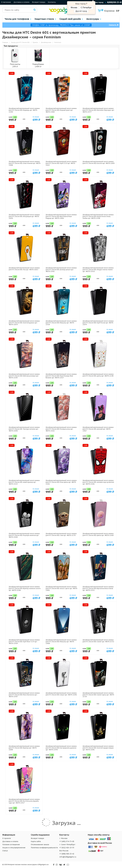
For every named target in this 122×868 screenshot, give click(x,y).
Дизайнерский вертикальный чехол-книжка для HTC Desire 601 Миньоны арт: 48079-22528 (61, 323)
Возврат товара (39, 2)
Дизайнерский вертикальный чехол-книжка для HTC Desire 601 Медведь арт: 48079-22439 (24, 110)
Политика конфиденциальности (44, 848)
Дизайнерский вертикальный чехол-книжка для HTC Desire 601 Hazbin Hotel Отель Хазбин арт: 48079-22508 (98, 216)
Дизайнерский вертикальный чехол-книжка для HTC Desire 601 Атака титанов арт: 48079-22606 (25, 163)
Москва (74, 8)
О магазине (6, 2)
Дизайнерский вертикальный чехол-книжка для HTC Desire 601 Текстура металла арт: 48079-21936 (24, 429)
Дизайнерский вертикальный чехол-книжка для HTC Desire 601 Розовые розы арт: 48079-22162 (61, 429)
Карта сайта (36, 841)
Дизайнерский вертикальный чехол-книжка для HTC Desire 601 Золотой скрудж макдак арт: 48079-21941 (98, 748)
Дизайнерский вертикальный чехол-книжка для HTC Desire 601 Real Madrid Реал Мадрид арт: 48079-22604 (61, 216)
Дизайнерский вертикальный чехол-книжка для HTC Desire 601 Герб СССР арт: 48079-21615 (61, 163)
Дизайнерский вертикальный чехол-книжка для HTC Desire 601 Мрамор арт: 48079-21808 (24, 748)
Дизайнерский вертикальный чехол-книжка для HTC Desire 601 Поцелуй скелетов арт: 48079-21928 (24, 535)
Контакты (52, 2)
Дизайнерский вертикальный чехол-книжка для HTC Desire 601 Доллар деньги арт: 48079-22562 (61, 270)
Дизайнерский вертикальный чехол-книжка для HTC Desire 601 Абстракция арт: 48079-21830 (24, 216)
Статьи (5, 851)
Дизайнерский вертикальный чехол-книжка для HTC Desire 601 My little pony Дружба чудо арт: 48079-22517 (24, 801)
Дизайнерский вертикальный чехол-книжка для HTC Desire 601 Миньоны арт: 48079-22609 (61, 642)
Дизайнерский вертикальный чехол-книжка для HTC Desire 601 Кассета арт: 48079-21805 (99, 162)
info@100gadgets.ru (68, 857)
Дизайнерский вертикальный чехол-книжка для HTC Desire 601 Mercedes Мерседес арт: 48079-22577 (98, 110)
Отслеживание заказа (40, 845)
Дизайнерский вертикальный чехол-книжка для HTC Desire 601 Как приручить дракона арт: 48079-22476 (61, 748)
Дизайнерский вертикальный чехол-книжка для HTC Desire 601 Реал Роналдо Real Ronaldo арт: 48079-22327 (61, 376)
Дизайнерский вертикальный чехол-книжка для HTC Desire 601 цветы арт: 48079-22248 (98, 375)
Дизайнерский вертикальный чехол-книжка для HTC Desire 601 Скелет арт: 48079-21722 (98, 641)
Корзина (108, 11)
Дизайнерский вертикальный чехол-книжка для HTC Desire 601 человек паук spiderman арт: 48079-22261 (98, 482)
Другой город (81, 11)
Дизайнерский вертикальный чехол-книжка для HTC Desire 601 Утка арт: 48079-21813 (24, 269)
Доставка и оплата (21, 2)
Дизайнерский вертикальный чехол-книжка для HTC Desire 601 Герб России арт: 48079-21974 (98, 323)
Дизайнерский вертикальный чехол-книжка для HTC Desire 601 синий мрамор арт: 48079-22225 (24, 482)
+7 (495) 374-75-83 (67, 841)
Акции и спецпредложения (14, 848)
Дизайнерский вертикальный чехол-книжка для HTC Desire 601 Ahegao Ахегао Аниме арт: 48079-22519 (98, 270)
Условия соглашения (11, 845)
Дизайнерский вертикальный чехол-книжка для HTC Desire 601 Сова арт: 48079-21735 (61, 534)
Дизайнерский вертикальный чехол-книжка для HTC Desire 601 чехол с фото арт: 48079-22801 (62, 588)
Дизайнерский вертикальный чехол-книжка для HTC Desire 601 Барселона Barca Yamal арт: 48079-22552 (98, 588)
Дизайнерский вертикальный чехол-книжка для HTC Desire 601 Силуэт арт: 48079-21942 (61, 694)
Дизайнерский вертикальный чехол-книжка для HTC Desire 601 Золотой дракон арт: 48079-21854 (24, 323)
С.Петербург (86, 8)
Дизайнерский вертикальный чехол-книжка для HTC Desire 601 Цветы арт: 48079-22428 (98, 534)
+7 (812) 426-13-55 (67, 848)
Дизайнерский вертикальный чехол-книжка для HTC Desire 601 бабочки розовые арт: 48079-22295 (24, 376)
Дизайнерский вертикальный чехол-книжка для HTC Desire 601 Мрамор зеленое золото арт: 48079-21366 (25, 588)
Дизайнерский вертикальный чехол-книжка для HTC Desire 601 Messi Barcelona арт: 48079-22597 (24, 695)
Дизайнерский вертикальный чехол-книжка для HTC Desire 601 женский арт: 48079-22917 (98, 429)
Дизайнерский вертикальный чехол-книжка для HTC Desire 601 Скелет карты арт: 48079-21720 (98, 695)
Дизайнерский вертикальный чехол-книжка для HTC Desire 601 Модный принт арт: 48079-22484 (61, 110)
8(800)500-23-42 (114, 2)
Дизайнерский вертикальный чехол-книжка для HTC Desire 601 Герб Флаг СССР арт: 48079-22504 (24, 642)
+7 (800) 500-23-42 (67, 854)
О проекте (7, 838)
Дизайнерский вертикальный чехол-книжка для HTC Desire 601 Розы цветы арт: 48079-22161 (61, 482)
